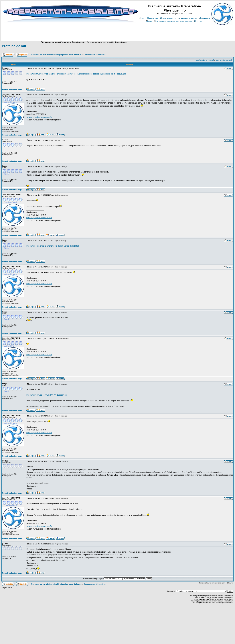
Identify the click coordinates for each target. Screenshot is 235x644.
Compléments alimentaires (95, 55)
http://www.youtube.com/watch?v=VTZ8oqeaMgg (46, 395)
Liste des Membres (168, 18)
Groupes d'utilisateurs (187, 18)
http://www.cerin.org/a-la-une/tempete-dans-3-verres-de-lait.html (53, 246)
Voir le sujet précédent (205, 60)
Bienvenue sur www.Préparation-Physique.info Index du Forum (56, 55)
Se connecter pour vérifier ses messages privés (173, 21)
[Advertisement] (62, 32)
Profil (149, 21)
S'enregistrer (205, 18)
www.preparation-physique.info (39, 117)
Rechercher (152, 18)
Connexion (199, 21)
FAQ (142, 18)
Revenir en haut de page (12, 89)
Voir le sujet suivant (224, 60)
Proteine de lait (14, 46)
